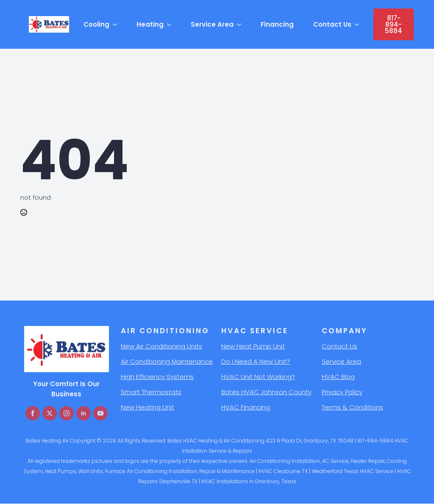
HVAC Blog (338, 377)
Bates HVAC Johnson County (266, 392)
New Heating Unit (147, 407)
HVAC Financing (246, 407)
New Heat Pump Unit (253, 346)
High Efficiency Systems (157, 377)
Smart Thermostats (151, 392)
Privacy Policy (342, 392)
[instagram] (67, 413)
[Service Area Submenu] (240, 25)
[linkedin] (83, 413)
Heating (150, 24)
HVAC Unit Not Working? (258, 377)
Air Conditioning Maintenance (167, 361)
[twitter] (50, 413)
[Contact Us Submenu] (358, 25)
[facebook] (33, 413)
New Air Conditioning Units (161, 346)
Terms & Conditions (352, 407)
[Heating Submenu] (170, 25)
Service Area (212, 24)
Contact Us (332, 24)
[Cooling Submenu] (116, 25)
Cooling (96, 24)
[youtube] (100, 413)
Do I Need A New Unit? (256, 361)
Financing (277, 24)
